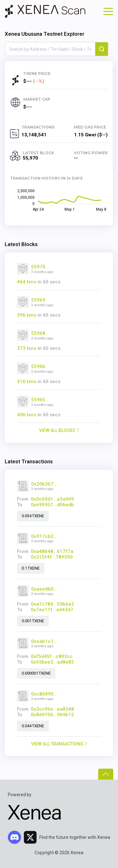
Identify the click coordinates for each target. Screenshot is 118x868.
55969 (38, 300)
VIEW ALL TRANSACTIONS (57, 744)
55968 (38, 333)
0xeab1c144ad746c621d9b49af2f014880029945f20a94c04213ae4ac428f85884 (44, 641)
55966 (38, 366)
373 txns (27, 348)
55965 (38, 400)
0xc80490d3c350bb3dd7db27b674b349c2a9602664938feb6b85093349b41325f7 (44, 694)
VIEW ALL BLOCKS (57, 430)
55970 (38, 267)
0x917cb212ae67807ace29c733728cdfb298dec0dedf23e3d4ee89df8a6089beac (44, 536)
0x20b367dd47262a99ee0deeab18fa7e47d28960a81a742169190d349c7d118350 (44, 484)
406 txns (27, 415)
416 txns (27, 381)
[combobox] (50, 49)
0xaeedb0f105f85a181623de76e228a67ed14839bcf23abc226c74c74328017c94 (44, 589)
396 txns (27, 315)
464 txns (27, 282)
